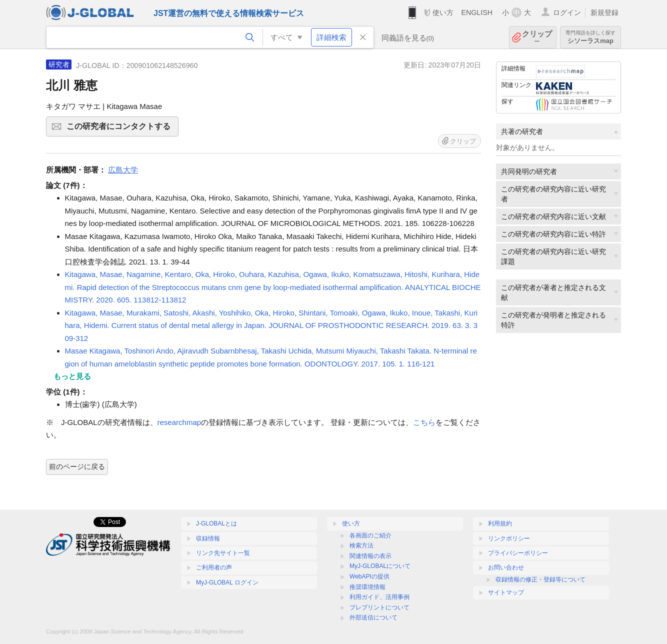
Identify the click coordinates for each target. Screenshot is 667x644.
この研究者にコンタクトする (121, 129)
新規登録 (604, 12)
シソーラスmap (590, 37)
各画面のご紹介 (370, 535)
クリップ (537, 37)
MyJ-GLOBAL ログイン (227, 582)
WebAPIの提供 (369, 576)
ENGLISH (477, 12)
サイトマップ (506, 592)
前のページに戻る (77, 466)
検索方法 (361, 545)
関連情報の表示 (370, 556)
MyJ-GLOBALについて (380, 566)
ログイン (567, 12)
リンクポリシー (509, 538)
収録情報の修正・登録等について (540, 579)
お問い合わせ (506, 567)
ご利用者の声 (214, 567)
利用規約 (500, 523)
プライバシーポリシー (518, 553)
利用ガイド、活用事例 (379, 597)
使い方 (443, 12)
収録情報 (208, 538)
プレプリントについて (379, 607)
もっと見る (72, 376)
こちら (424, 422)
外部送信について (373, 617)
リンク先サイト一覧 (223, 553)
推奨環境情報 (367, 587)
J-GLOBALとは (216, 523)
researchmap (179, 422)
